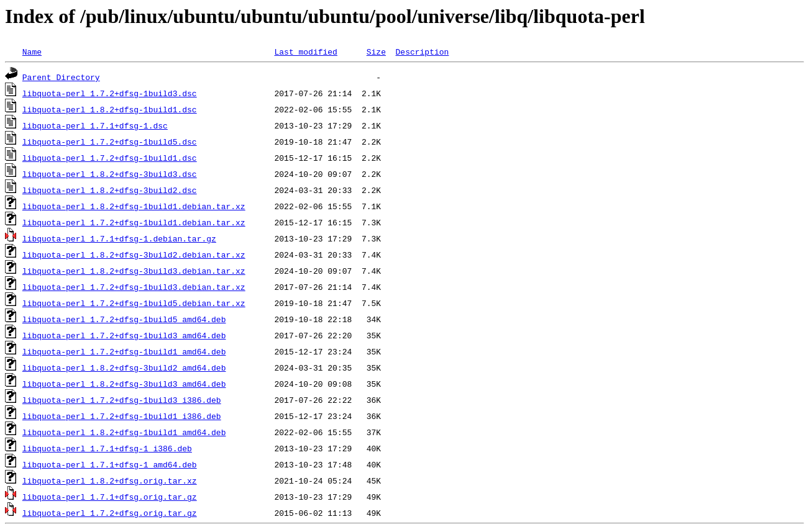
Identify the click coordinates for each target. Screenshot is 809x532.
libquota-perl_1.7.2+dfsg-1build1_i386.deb (122, 416)
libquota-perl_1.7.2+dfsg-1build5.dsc (110, 142)
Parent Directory (61, 77)
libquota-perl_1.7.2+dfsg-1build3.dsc (110, 93)
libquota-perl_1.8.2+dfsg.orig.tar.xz (110, 480)
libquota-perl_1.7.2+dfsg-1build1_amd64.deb (124, 351)
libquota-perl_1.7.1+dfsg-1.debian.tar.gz (119, 238)
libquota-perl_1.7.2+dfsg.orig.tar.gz (110, 513)
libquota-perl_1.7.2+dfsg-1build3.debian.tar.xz (134, 287)
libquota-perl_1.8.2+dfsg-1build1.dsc (110, 109)
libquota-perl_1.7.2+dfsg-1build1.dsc (110, 158)
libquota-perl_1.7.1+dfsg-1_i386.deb (107, 448)
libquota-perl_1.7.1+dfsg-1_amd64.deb (110, 464)
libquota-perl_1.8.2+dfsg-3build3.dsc (110, 174)
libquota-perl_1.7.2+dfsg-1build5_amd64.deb (124, 319)
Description (422, 52)
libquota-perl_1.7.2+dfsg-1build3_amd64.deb (124, 335)
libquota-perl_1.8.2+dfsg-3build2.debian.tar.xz (134, 255)
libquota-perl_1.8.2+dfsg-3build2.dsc (110, 190)
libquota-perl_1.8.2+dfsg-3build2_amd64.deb (124, 367)
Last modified (305, 52)
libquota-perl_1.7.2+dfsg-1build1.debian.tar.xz (134, 222)
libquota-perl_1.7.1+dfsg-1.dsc (95, 125)
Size (376, 52)
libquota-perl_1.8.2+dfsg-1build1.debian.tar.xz (134, 206)
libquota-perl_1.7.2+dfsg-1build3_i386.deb (122, 400)
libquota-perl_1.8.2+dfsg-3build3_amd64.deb (124, 384)
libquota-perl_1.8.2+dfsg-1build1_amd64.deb (124, 432)
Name (32, 52)
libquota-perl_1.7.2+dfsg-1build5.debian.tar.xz (134, 303)
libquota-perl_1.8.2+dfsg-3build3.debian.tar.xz (134, 271)
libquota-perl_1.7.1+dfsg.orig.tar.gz (110, 497)
